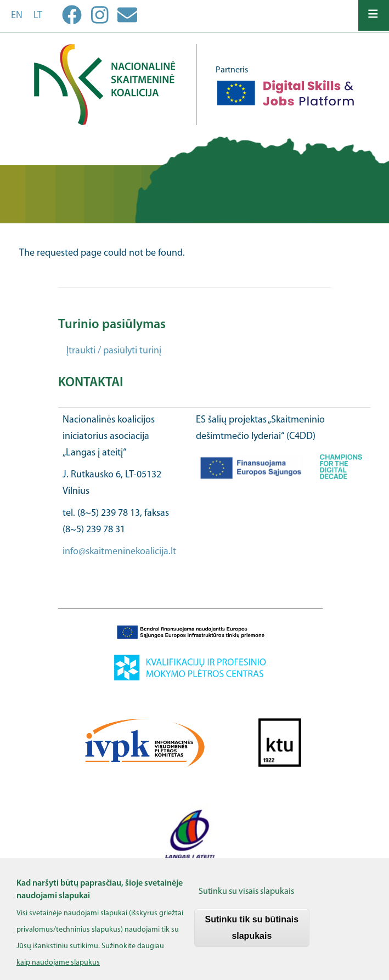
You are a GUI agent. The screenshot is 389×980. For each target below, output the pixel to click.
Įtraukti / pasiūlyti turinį (114, 351)
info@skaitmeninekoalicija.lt (119, 552)
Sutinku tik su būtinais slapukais (252, 931)
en (17, 16)
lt (38, 16)
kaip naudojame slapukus (58, 966)
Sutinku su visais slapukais (246, 895)
